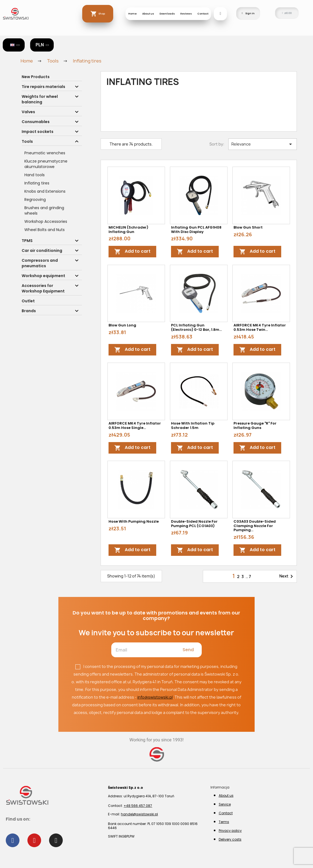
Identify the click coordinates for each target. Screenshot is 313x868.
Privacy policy (230, 831)
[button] (220, 14)
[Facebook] (13, 840)
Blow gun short (248, 227)
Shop (102, 14)
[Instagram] (56, 840)
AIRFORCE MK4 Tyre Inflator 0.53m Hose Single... (135, 426)
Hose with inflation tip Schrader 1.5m (193, 426)
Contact (203, 14)
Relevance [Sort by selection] (263, 144)
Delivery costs (230, 839)
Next (287, 576)
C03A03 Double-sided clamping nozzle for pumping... (255, 526)
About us (148, 14)
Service (225, 804)
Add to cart (132, 252)
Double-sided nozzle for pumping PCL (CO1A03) (194, 524)
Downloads (167, 14)
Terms (224, 822)
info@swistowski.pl (155, 697)
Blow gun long (122, 325)
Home (133, 14)
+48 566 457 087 (138, 806)
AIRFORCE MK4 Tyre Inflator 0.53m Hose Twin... (260, 327)
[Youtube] (34, 840)
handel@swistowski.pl (139, 814)
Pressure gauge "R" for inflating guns (255, 426)
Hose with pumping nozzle (134, 521)
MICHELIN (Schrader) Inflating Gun (128, 230)
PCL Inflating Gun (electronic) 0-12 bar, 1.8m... (196, 327)
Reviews (186, 14)
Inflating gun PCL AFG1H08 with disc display (196, 230)
